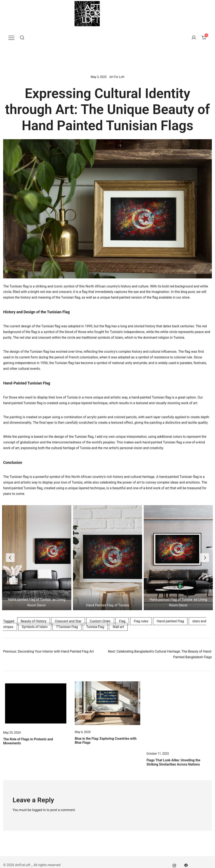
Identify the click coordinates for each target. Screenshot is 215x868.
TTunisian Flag (67, 627)
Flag (122, 621)
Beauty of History (34, 621)
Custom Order (100, 621)
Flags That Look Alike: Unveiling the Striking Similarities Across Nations (173, 762)
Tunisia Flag (95, 627)
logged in (39, 810)
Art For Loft (117, 77)
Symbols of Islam (35, 627)
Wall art (118, 627)
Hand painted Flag (170, 621)
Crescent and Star (68, 621)
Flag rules (141, 621)
